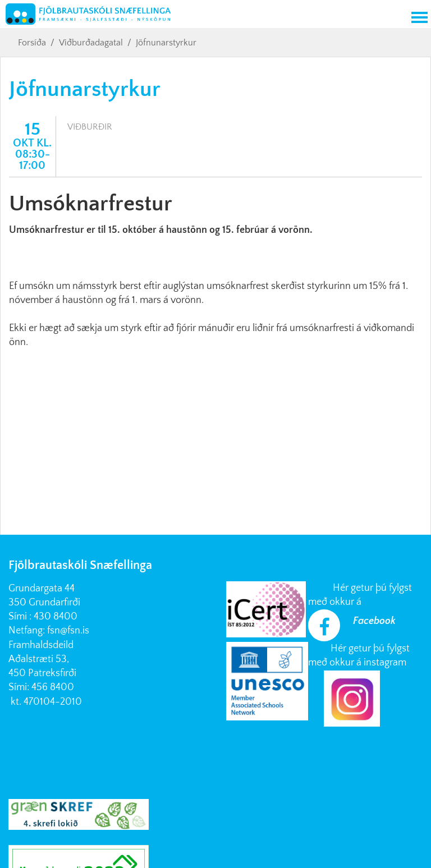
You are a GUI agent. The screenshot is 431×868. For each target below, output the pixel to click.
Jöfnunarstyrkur (166, 43)
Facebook (374, 621)
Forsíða (32, 43)
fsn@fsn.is (68, 631)
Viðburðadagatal (91, 43)
